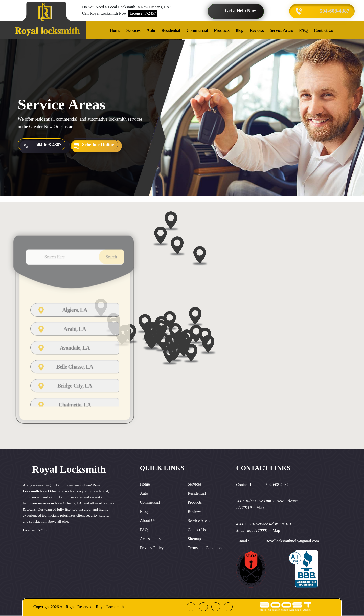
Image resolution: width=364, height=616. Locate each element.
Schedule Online (98, 145)
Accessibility (150, 539)
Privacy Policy (152, 548)
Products (222, 30)
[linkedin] (216, 607)
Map (260, 507)
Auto (151, 30)
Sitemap (194, 539)
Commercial (197, 30)
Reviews (257, 30)
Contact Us (323, 30)
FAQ (303, 30)
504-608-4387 (333, 11)
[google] (203, 607)
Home (115, 30)
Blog (239, 30)
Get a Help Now (240, 11)
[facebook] (191, 607)
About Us (148, 521)
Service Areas (281, 30)
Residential (171, 30)
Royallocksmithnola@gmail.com (292, 541)
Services (133, 30)
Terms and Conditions (205, 548)
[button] (192, 372)
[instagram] (228, 607)
